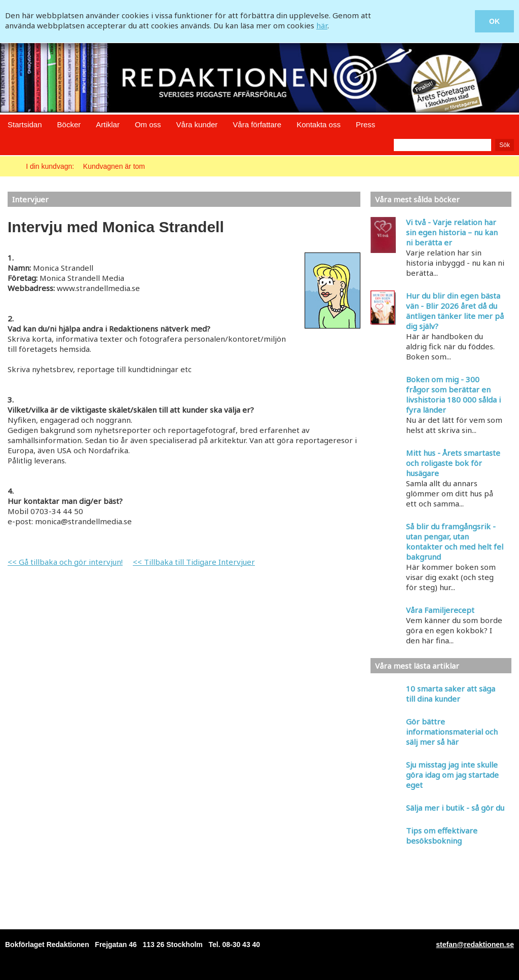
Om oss (148, 124)
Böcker (69, 124)
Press (365, 124)
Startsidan (25, 124)
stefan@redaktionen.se (475, 945)
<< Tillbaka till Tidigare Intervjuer (194, 562)
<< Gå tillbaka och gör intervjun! (65, 562)
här (322, 25)
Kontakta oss (319, 124)
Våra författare (257, 124)
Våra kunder (197, 124)
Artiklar (108, 124)
